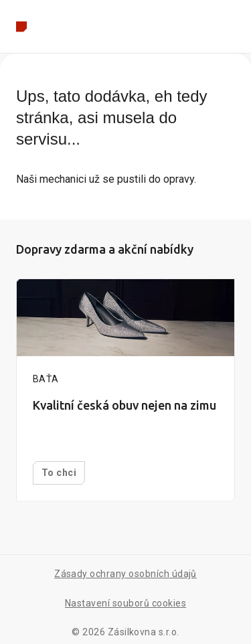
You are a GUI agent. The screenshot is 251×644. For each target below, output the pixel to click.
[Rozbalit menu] (232, 27)
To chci (59, 473)
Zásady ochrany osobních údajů (125, 574)
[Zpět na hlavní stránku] (21, 27)
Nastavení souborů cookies (125, 603)
